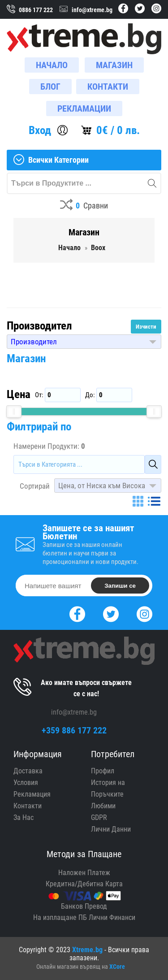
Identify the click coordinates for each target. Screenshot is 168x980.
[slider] (14, 412)
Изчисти (146, 327)
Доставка (28, 771)
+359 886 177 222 (74, 730)
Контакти (28, 806)
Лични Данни (111, 829)
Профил (103, 771)
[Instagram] (144, 613)
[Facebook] (77, 613)
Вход (40, 130)
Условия (26, 783)
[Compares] (84, 206)
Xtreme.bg (87, 950)
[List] (154, 501)
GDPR (99, 817)
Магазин (26, 358)
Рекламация (32, 794)
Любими (103, 806)
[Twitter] (111, 613)
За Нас (24, 817)
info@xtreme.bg (74, 712)
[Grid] (138, 501)
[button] (84, 342)
